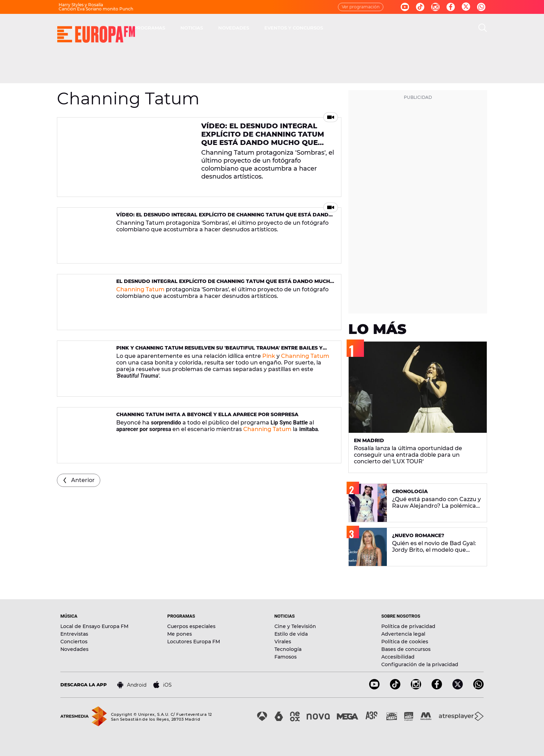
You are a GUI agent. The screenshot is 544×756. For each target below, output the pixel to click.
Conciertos (74, 642)
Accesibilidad (398, 657)
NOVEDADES (333, 28)
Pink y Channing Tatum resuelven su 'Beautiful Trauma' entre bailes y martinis (219, 351)
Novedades (74, 649)
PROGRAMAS (248, 28)
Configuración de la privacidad (420, 664)
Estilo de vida (291, 634)
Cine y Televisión (295, 626)
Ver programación (361, 7)
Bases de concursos (406, 649)
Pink (269, 356)
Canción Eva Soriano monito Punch (96, 9)
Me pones (180, 634)
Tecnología (288, 649)
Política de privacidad (408, 626)
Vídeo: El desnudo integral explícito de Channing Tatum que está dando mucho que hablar (263, 138)
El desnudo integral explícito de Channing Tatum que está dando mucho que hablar (225, 284)
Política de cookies (405, 642)
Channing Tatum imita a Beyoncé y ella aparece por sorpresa (207, 414)
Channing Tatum (140, 289)
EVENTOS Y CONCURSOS (393, 28)
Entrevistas (74, 634)
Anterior (83, 480)
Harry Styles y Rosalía (81, 5)
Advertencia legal (403, 634)
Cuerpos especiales (191, 626)
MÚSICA (208, 28)
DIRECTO (173, 28)
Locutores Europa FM (194, 642)
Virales (283, 642)
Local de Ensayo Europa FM (94, 626)
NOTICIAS (291, 28)
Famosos (286, 657)
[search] (483, 28)
